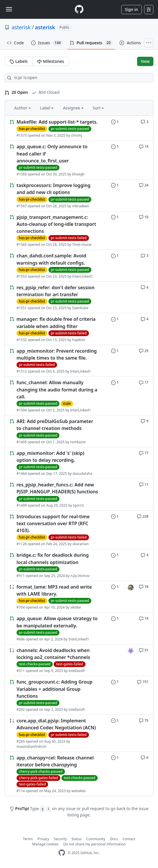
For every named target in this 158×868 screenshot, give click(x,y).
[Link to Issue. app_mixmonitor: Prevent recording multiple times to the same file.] (79, 361)
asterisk (21, 27)
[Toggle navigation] (9, 9)
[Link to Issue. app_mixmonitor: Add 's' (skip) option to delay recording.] (79, 463)
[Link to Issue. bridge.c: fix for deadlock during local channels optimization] (79, 565)
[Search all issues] (79, 78)
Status (76, 839)
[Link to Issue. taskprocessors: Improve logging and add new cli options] (79, 195)
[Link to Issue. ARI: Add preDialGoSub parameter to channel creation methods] (79, 431)
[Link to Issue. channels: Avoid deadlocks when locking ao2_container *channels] (79, 660)
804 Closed (46, 92)
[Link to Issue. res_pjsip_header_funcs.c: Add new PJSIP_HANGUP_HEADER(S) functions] (79, 495)
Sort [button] (98, 108)
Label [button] (47, 108)
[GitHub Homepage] (62, 853)
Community (96, 839)
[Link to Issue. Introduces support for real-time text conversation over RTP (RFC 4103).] (79, 530)
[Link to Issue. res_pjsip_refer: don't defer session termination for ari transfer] (79, 297)
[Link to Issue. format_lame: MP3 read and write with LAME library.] (79, 597)
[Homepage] (79, 9)
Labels (19, 61)
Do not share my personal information (95, 844)
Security (60, 839)
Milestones (50, 61)
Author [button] (22, 108)
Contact (129, 839)
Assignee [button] (73, 108)
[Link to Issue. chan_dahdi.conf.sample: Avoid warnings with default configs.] (79, 266)
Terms (28, 839)
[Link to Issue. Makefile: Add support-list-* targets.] (79, 128)
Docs (114, 839)
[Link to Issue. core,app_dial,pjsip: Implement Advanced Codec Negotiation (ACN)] (79, 733)
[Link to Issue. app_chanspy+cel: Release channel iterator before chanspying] (79, 774)
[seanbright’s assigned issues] (131, 587)
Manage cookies (45, 844)
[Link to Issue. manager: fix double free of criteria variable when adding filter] (79, 329)
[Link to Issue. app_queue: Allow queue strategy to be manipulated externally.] (79, 628)
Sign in (131, 9)
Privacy (43, 839)
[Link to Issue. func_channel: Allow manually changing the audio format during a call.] (79, 396)
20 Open (16, 92)
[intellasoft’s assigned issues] (131, 651)
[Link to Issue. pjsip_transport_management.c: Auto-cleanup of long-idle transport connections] (79, 231)
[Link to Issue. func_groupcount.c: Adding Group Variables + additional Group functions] (79, 695)
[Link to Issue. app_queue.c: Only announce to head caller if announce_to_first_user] (79, 160)
